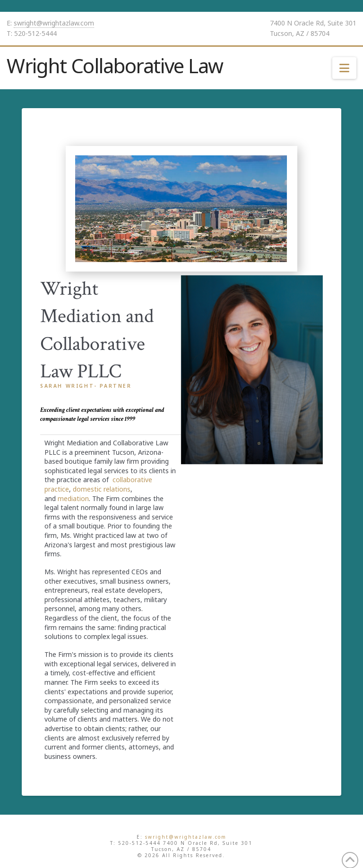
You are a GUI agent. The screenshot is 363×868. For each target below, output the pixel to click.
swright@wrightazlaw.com (54, 23)
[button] (344, 68)
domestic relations (102, 489)
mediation (73, 498)
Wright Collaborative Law (115, 66)
